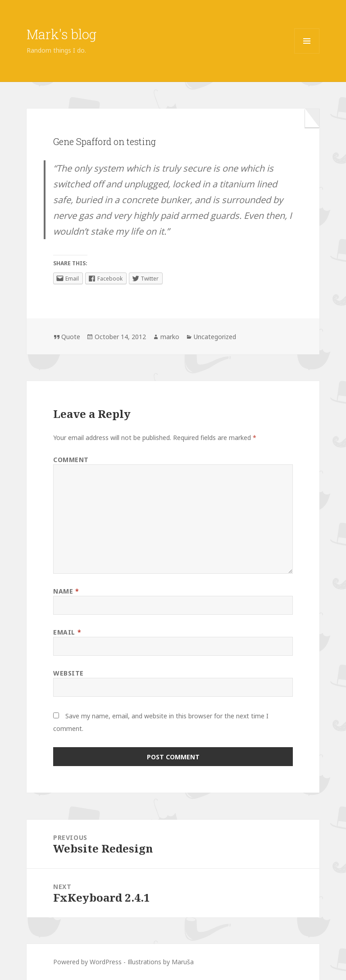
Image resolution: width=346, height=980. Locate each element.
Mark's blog (61, 34)
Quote (71, 337)
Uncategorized (215, 337)
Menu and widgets (307, 53)
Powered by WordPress (87, 962)
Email (67, 632)
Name (66, 591)
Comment (71, 460)
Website (68, 673)
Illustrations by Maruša (161, 962)
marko (170, 337)
